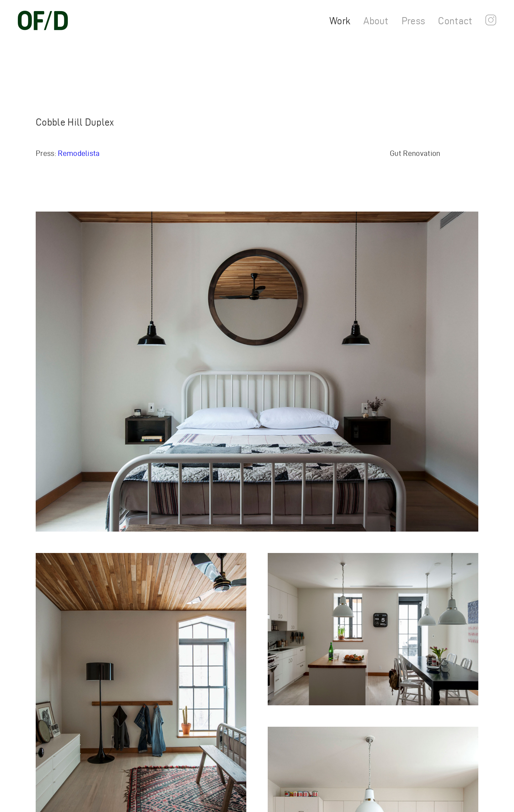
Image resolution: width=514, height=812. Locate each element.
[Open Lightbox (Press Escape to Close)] (257, 372)
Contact (455, 21)
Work (340, 21)
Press (414, 21)
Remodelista (79, 153)
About (376, 21)
